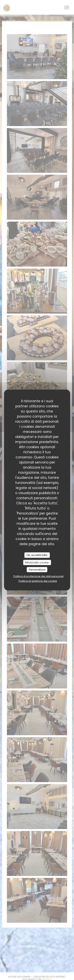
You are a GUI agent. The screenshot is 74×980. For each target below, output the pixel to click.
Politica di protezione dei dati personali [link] (38, 576)
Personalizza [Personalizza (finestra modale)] (37, 570)
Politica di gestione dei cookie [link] (38, 581)
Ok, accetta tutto (37, 555)
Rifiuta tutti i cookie (37, 562)
